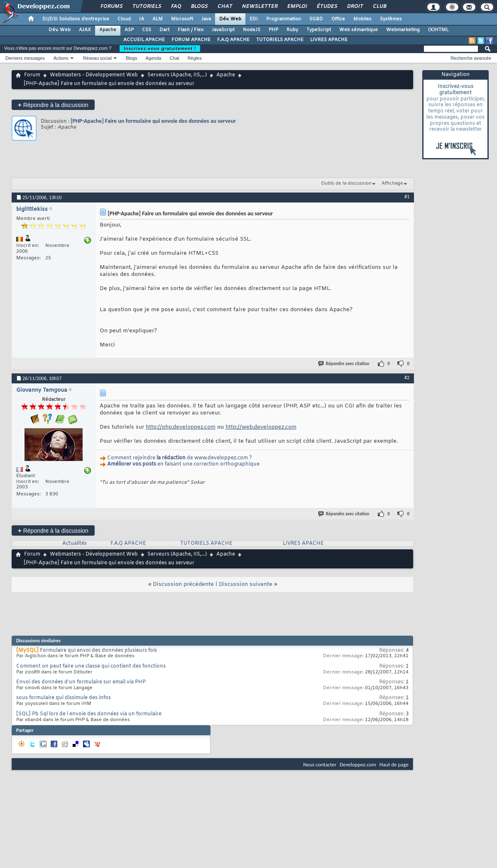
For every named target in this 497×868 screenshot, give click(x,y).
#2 (407, 378)
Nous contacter (320, 764)
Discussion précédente (183, 584)
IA (142, 19)
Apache (108, 30)
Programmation (284, 19)
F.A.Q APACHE (233, 40)
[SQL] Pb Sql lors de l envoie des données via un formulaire (89, 714)
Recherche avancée (471, 58)
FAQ (176, 7)
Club (379, 7)
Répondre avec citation (344, 364)
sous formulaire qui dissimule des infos (64, 698)
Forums (111, 7)
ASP (129, 30)
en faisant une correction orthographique (183, 464)
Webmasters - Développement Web (94, 75)
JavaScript (223, 30)
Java (206, 19)
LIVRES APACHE (329, 40)
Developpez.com (358, 764)
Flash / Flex (191, 30)
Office (338, 19)
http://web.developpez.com (261, 427)
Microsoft (182, 19)
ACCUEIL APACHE (144, 40)
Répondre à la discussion (53, 105)
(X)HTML (438, 30)
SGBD (316, 19)
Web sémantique (359, 30)
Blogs (199, 7)
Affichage (392, 183)
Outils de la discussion (346, 183)
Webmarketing (403, 30)
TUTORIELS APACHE (280, 40)
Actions (61, 58)
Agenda (153, 58)
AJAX (85, 30)
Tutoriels (146, 7)
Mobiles (362, 19)
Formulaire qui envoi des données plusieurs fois (98, 651)
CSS (147, 30)
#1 (407, 197)
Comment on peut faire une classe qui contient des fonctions (91, 666)
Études (327, 7)
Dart (164, 30)
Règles (195, 58)
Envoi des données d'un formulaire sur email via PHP (81, 682)
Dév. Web (230, 19)
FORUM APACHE (191, 40)
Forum (32, 75)
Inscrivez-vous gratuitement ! (160, 49)
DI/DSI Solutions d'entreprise (76, 19)
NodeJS (252, 30)
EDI (254, 19)
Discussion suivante (246, 584)
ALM (158, 19)
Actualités (75, 544)
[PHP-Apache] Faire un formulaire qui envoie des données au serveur (153, 121)
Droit (355, 7)
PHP (273, 30)
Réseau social (97, 58)
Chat (224, 7)
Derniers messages (25, 58)
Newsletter (259, 7)
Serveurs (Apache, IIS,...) (177, 75)
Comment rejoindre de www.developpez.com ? (180, 458)
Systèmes (391, 19)
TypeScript (319, 30)
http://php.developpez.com (181, 427)
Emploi (297, 7)
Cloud (124, 19)
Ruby (292, 30)
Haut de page (394, 764)
